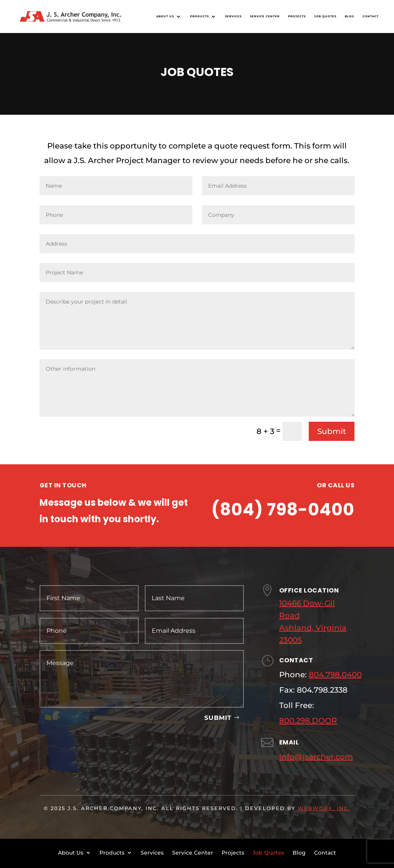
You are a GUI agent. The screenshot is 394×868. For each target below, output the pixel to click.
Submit (332, 431)
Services (233, 16)
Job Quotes (325, 16)
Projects (297, 16)
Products (199, 16)
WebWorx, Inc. (324, 808)
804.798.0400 (335, 675)
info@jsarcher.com (316, 757)
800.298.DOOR (308, 721)
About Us (165, 16)
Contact (371, 16)
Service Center (265, 16)
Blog (349, 16)
